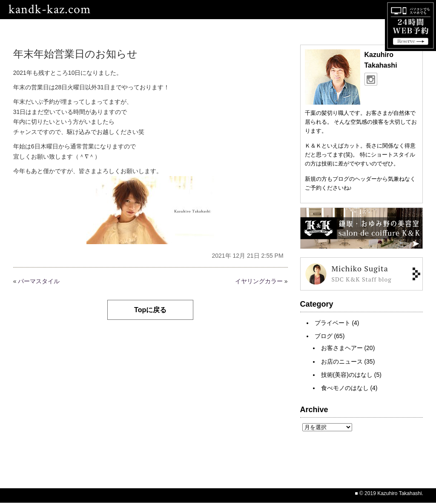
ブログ (324, 336)
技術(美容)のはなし (347, 375)
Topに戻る (150, 310)
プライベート (333, 323)
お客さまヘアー (342, 348)
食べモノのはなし (345, 388)
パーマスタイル (39, 281)
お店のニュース (342, 362)
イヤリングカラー (259, 281)
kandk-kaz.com (50, 10)
